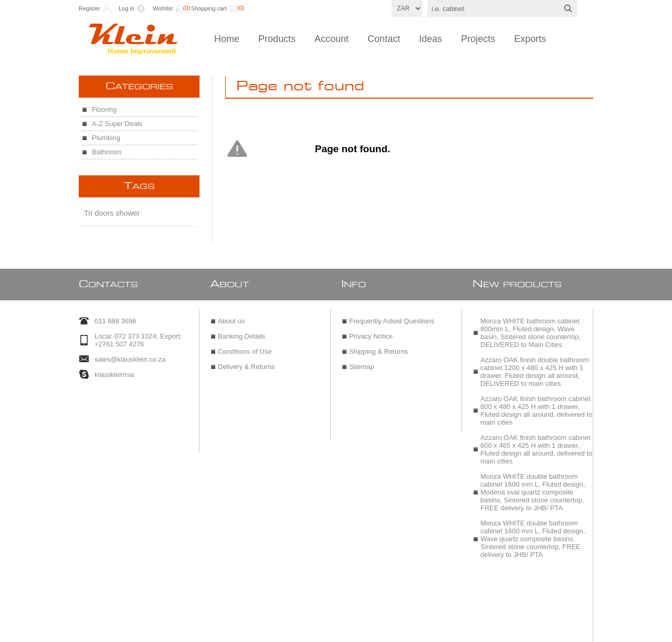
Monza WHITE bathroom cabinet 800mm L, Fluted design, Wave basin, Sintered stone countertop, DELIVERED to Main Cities (531, 328)
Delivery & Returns (246, 361)
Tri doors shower (112, 213)
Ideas (430, 39)
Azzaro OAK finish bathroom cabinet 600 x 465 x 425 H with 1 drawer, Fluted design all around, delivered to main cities (536, 444)
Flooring (104, 109)
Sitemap (362, 361)
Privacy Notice (371, 331)
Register (90, 8)
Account (332, 39)
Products (277, 39)
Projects (478, 39)
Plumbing (106, 138)
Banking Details (241, 331)
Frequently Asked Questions (392, 316)
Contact (384, 39)
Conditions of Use (245, 346)
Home (227, 39)
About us (231, 316)
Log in (127, 8)
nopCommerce (361, 630)
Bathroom (107, 152)
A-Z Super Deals (117, 124)
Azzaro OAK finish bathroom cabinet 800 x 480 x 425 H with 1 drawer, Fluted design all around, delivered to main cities (536, 405)
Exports (530, 39)
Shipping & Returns (379, 346)
